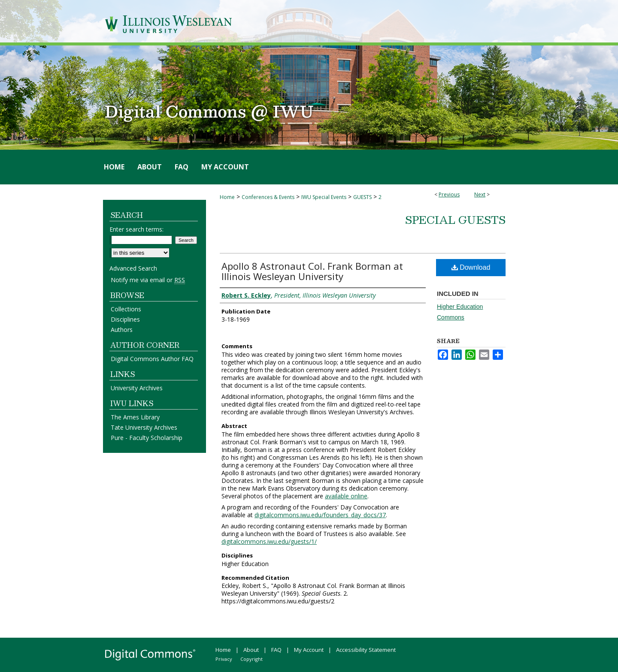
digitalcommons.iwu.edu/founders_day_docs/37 (320, 515)
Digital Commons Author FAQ (152, 359)
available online (346, 496)
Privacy (224, 659)
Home (227, 197)
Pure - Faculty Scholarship (147, 438)
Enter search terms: (136, 229)
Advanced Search (133, 268)
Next (480, 194)
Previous (449, 194)
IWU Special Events (324, 197)
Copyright (251, 659)
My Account (309, 650)
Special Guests (455, 220)
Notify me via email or (148, 280)
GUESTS (362, 197)
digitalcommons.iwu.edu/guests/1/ (269, 541)
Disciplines (125, 319)
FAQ (276, 650)
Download (471, 267)
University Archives (137, 388)
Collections (126, 309)
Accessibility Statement (366, 650)
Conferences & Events (268, 197)
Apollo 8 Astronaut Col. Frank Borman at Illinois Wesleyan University (312, 271)
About (251, 650)
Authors (122, 330)
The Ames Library (135, 417)
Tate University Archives (144, 427)
